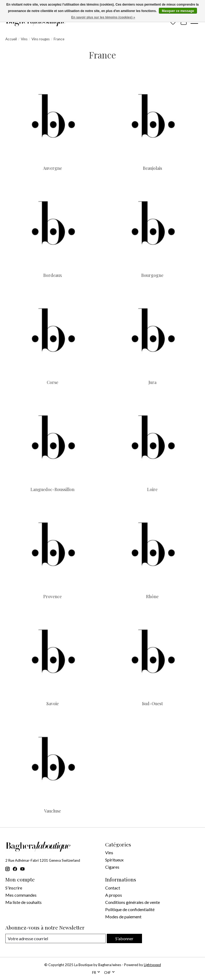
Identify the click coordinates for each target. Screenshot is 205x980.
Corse (52, 382)
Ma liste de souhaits (23, 902)
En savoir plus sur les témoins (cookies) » (103, 17)
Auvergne (52, 168)
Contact (113, 888)
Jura (152, 382)
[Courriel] (56, 938)
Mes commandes (21, 895)
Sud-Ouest (152, 703)
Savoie (53, 703)
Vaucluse (52, 811)
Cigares (112, 867)
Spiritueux (114, 860)
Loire (152, 489)
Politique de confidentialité (130, 909)
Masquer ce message (178, 11)
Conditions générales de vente (133, 902)
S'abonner (124, 938)
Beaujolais (152, 168)
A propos (114, 895)
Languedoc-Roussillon (52, 489)
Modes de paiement (123, 917)
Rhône (152, 596)
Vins (24, 39)
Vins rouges (41, 39)
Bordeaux (53, 275)
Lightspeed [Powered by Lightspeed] (152, 965)
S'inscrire (14, 888)
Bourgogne (152, 275)
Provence (52, 596)
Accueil (11, 39)
